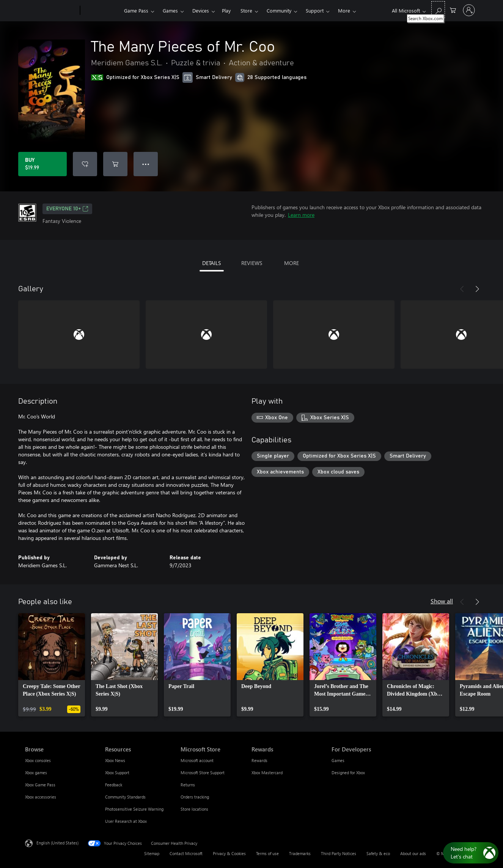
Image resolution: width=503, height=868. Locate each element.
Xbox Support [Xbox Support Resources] (117, 773)
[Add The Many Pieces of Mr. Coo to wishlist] (85, 164)
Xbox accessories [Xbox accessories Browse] (41, 797)
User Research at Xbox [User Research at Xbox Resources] (126, 821)
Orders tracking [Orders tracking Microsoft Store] (195, 797)
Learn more (301, 215)
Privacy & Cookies (229, 853)
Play (226, 10)
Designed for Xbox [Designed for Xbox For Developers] (348, 773)
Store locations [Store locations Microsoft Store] (194, 809)
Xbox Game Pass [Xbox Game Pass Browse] (40, 785)
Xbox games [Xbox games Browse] (36, 773)
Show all (442, 601)
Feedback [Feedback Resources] (114, 785)
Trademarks (300, 853)
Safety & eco (378, 853)
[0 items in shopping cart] (453, 10)
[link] (52, 665)
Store (246, 10)
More (344, 10)
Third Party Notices (339, 853)
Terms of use (267, 853)
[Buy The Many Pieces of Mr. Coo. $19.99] (42, 164)
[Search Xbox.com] (438, 10)
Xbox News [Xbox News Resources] (115, 760)
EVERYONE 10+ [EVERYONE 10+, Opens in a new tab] (67, 209)
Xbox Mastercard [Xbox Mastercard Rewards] (267, 773)
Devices (201, 10)
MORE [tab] (292, 263)
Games (170, 10)
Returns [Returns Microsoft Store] (188, 785)
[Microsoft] (51, 11)
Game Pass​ (136, 10)
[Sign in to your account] (469, 10)
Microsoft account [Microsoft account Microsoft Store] (197, 760)
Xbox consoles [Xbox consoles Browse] (38, 760)
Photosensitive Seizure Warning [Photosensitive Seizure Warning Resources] (134, 809)
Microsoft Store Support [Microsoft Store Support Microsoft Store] (203, 773)
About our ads (413, 853)
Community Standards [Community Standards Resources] (125, 797)
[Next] (477, 289)
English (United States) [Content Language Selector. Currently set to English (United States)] (57, 843)
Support (315, 10)
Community (279, 10)
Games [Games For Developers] (338, 760)
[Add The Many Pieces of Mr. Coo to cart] (115, 164)
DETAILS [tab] (211, 263)
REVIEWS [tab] (252, 263)
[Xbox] (101, 11)
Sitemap (152, 853)
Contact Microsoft (186, 853)
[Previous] (462, 289)
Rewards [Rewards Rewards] (259, 760)
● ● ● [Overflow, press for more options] (146, 164)
